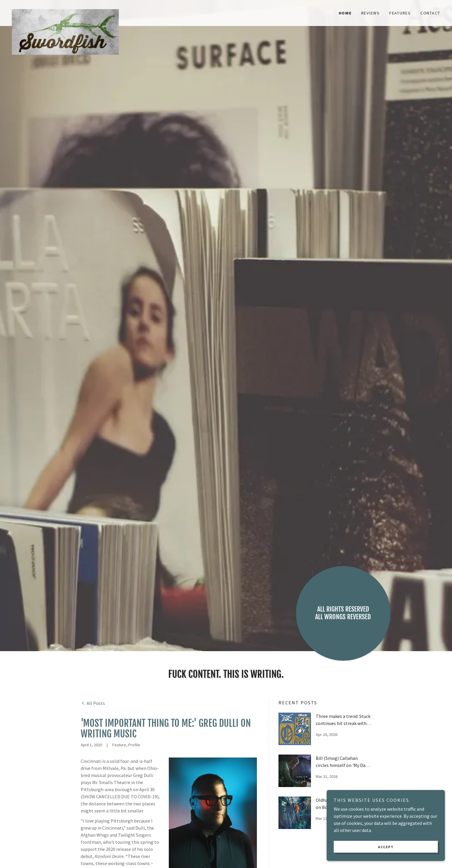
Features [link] (400, 13)
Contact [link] (430, 13)
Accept (386, 855)
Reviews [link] (371, 13)
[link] (65, 9)
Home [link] (345, 13)
